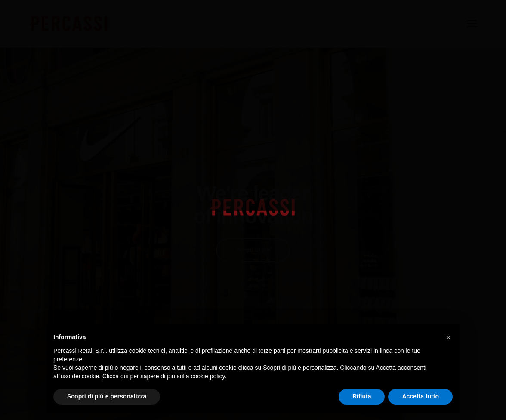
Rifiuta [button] (362, 396)
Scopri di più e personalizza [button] (107, 396)
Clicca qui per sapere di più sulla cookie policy (164, 376)
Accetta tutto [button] (420, 396)
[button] (448, 337)
